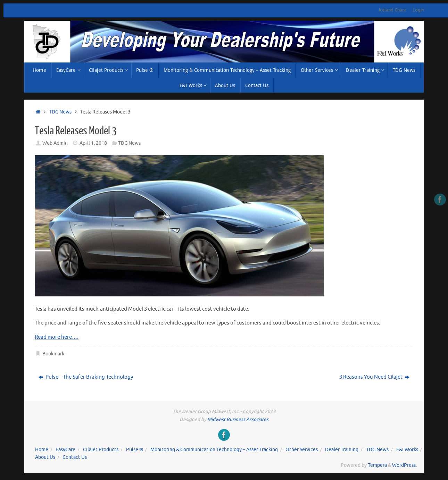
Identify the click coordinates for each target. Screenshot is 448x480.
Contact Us (75, 457)
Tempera (377, 465)
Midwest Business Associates (238, 419)
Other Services (302, 450)
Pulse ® (135, 450)
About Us (45, 457)
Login (418, 10)
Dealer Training (342, 450)
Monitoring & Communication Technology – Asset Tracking (214, 450)
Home (42, 450)
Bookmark (53, 354)
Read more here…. (57, 337)
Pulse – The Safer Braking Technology (86, 377)
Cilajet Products (101, 450)
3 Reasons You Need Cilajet (374, 377)
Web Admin (55, 143)
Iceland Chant (393, 10)
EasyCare (65, 450)
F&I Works (407, 450)
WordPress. (404, 465)
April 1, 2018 (93, 143)
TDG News (60, 112)
